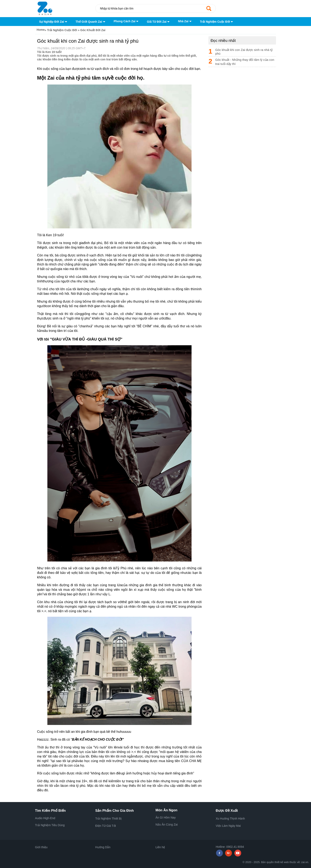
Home (40, 30)
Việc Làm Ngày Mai (228, 826)
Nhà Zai (185, 21)
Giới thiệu (41, 847)
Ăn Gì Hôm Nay (166, 817)
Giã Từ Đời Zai (158, 22)
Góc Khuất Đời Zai (93, 30)
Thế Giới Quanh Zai (91, 22)
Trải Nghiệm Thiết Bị (109, 819)
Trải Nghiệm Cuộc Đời (217, 22)
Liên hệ (160, 847)
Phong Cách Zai (126, 21)
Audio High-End (45, 818)
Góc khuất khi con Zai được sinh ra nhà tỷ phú (244, 52)
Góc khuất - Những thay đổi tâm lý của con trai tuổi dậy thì (245, 62)
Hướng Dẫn (103, 847)
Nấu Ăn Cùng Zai (167, 825)
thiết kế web (282, 862)
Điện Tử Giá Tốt (106, 826)
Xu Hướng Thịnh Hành (230, 819)
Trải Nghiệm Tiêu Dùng (50, 825)
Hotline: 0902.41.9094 (230, 847)
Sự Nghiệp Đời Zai (53, 22)
